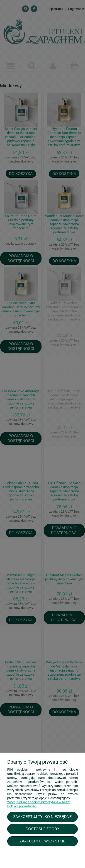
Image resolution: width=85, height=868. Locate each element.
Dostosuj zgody (42, 829)
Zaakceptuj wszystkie (42, 841)
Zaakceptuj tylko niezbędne (42, 817)
